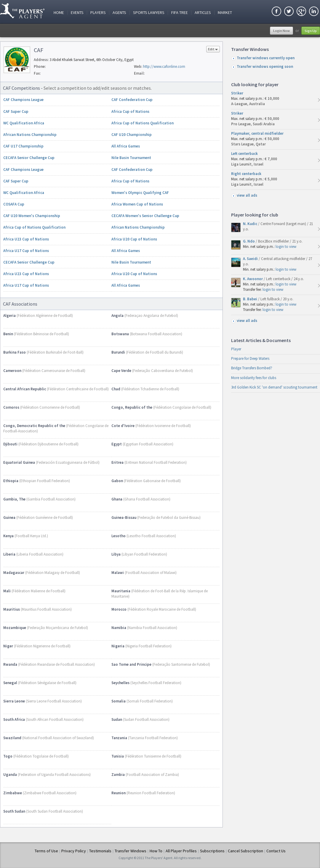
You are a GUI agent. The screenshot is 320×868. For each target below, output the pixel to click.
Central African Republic (25, 389)
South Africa (14, 719)
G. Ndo (249, 241)
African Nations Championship (30, 135)
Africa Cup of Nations (130, 111)
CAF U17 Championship (23, 146)
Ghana (117, 499)
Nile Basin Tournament (131, 158)
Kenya (8, 536)
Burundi (118, 352)
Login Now (281, 31)
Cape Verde (121, 371)
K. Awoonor (253, 279)
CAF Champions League (23, 100)
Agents (119, 13)
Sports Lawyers (149, 13)
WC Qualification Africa (24, 123)
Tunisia (118, 756)
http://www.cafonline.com (164, 66)
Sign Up (311, 31)
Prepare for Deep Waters (250, 358)
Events (77, 13)
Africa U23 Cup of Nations (26, 239)
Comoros (11, 407)
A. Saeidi (251, 259)
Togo (8, 756)
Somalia (119, 701)
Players (98, 13)
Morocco (119, 609)
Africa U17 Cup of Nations (26, 251)
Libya (116, 554)
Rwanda (10, 664)
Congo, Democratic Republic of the (34, 426)
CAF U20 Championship (132, 135)
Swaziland (12, 738)
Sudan (117, 719)
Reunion (119, 793)
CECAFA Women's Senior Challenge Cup (145, 216)
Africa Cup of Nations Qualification (143, 123)
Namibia (119, 628)
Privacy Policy (74, 851)
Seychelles (120, 683)
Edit (213, 50)
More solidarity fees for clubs (254, 378)
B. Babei (251, 299)
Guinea (9, 518)
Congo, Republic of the (132, 407)
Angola (117, 316)
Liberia (9, 554)
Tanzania (119, 738)
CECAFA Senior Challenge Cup (29, 158)
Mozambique (15, 628)
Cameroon (12, 371)
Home (59, 13)
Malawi (118, 573)
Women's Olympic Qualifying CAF (140, 193)
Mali (7, 591)
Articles (203, 13)
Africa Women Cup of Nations (137, 204)
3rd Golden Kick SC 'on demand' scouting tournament (274, 387)
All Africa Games (126, 146)
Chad (116, 389)
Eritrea (117, 462)
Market (225, 13)
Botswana (120, 334)
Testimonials (100, 851)
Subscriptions (212, 851)
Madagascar (14, 573)
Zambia (118, 775)
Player (236, 349)
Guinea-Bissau (124, 518)
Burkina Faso (15, 352)
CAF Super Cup (16, 111)
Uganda (10, 775)
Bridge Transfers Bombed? (252, 368)
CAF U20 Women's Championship (32, 216)
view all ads (247, 195)
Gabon (117, 481)
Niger (8, 646)
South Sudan (14, 811)
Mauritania (121, 591)
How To (156, 851)
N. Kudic (251, 224)
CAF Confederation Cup (132, 100)
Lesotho (119, 536)
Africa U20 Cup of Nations (134, 239)
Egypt (117, 444)
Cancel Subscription (245, 851)
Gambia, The (14, 499)
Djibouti (10, 444)
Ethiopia (11, 481)
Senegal (10, 683)
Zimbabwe (13, 793)
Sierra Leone (14, 701)
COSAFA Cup (14, 204)
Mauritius (12, 609)
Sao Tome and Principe (131, 664)
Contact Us (276, 851)
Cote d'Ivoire (123, 426)
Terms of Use (46, 851)
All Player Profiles (181, 851)
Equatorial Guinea (19, 462)
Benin (8, 334)
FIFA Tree (180, 13)
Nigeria (118, 646)
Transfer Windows (131, 851)
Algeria (9, 316)
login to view (286, 247)
